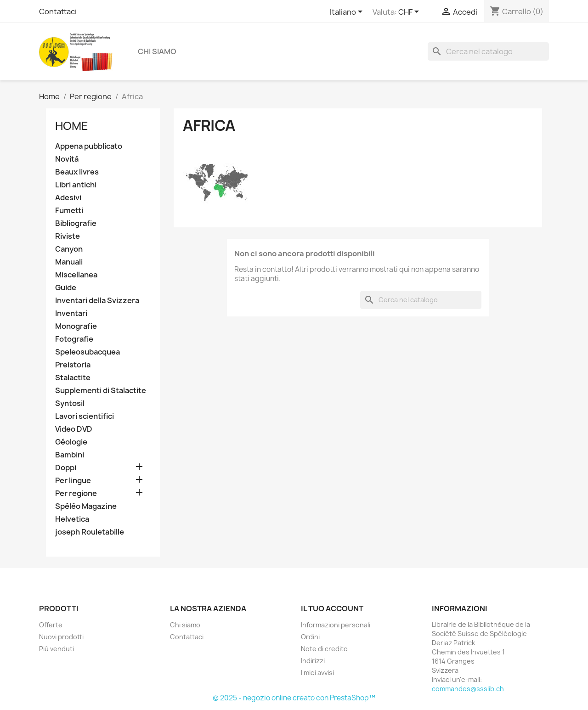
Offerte (51, 625)
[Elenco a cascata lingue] (348, 12)
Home (72, 126)
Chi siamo (157, 51)
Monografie (76, 326)
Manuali (69, 262)
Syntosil (70, 403)
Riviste (68, 236)
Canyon (69, 249)
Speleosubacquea (88, 352)
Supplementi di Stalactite (101, 391)
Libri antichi (76, 185)
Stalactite (73, 378)
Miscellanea (76, 275)
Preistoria (73, 365)
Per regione (76, 493)
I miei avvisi (317, 673)
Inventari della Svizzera (97, 301)
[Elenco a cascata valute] (410, 12)
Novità (67, 159)
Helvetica (72, 519)
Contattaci (58, 11)
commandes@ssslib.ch (468, 689)
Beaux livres (77, 172)
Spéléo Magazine (86, 506)
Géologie (71, 442)
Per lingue (73, 481)
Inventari (71, 313)
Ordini (310, 637)
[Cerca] (488, 51)
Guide (66, 288)
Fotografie (74, 339)
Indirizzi (313, 661)
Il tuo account (332, 609)
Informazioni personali (336, 625)
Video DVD (74, 429)
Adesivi (68, 198)
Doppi (66, 468)
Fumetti (69, 211)
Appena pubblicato (89, 146)
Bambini (70, 455)
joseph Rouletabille (90, 532)
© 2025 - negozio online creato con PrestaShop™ (294, 698)
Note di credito (324, 649)
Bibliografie (76, 223)
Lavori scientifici (85, 416)
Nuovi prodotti (61, 637)
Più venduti (57, 649)
